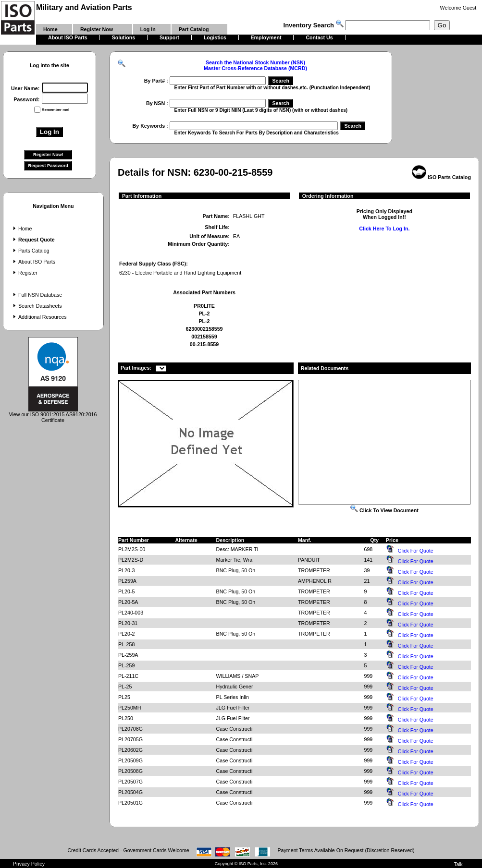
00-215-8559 (204, 344)
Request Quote (33, 240)
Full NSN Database (37, 295)
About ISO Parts (33, 262)
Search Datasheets (37, 306)
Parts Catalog (30, 251)
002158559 (204, 337)
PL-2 (204, 313)
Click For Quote (416, 551)
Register (24, 273)
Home (21, 229)
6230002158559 (204, 329)
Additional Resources (39, 317)
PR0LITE (204, 306)
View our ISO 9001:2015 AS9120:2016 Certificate (53, 415)
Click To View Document (384, 510)
